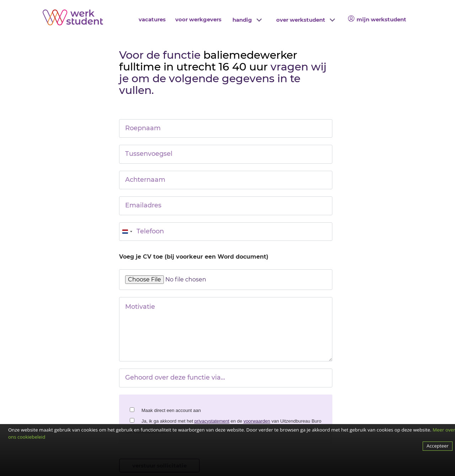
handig (242, 20)
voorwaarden (257, 421)
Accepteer (438, 446)
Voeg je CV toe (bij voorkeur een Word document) (194, 257)
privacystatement (212, 421)
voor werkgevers (198, 19)
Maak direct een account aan (171, 410)
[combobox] (127, 232)
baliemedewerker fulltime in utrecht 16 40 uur (208, 61)
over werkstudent (301, 20)
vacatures (152, 19)
